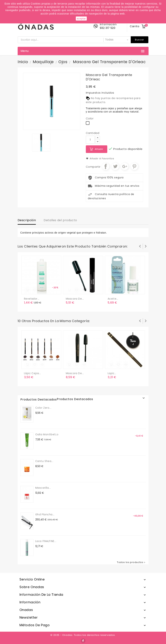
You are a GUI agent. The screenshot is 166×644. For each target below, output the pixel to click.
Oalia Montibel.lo (47, 434)
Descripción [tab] (27, 220)
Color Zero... (43, 408)
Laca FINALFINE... (46, 541)
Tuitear (115, 166)
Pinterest (134, 166)
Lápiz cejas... (33, 373)
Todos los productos (131, 562)
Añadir (99, 149)
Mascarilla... (43, 488)
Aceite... (113, 299)
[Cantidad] (90, 140)
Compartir (106, 166)
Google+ (125, 166)
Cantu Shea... (44, 461)
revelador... (32, 299)
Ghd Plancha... (45, 514)
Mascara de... (75, 299)
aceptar (81, 19)
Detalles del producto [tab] (60, 220)
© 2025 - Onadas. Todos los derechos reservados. (83, 635)
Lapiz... (112, 373)
